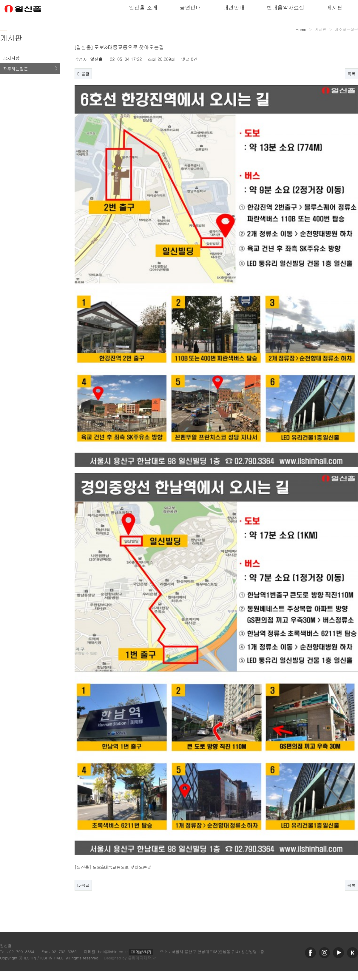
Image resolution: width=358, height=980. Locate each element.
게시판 (334, 7)
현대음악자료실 (286, 7)
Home (301, 29)
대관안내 (234, 7)
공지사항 (11, 58)
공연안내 (190, 7)
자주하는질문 (16, 69)
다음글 (83, 74)
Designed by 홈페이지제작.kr (130, 958)
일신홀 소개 (143, 7)
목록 (351, 74)
